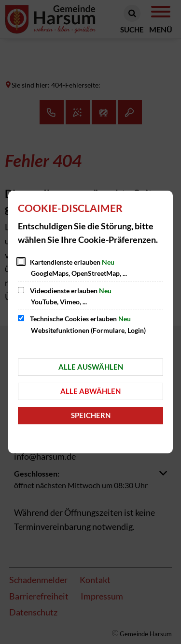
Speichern (91, 415)
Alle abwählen (90, 391)
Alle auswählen (91, 367)
